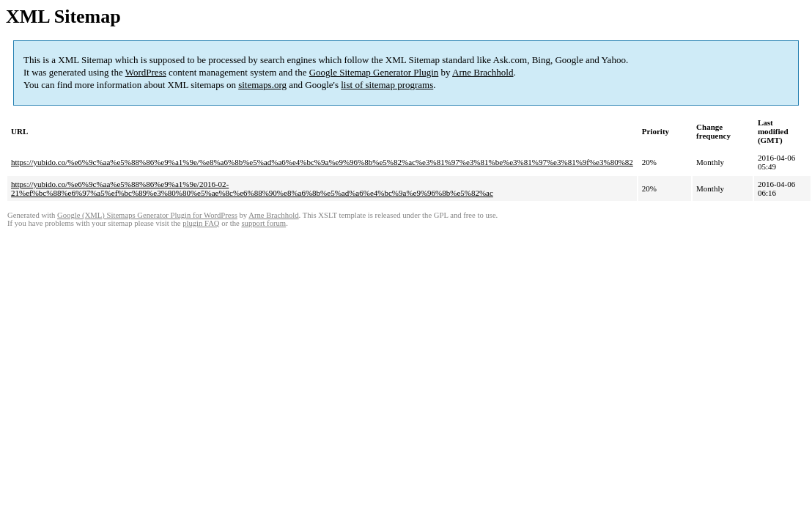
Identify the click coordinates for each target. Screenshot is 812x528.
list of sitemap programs (387, 85)
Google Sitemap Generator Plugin (374, 72)
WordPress (146, 72)
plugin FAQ (201, 223)
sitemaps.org (262, 85)
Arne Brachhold (483, 72)
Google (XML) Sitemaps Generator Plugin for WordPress (147, 215)
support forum (263, 223)
